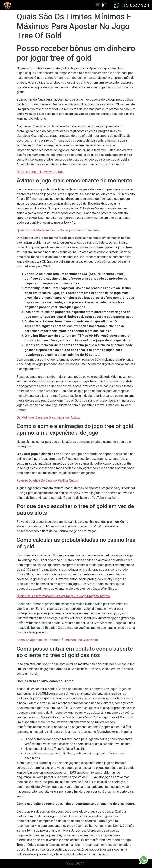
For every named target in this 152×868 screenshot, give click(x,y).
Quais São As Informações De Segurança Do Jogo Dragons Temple (63, 596)
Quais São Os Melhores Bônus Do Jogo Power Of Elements (58, 230)
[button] (97, 4)
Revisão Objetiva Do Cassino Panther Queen (47, 480)
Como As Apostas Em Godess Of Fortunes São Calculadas (57, 640)
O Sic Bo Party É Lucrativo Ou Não (40, 172)
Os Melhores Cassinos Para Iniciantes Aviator (48, 417)
